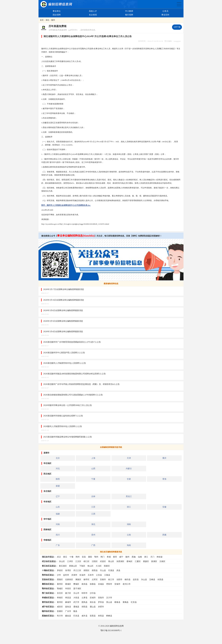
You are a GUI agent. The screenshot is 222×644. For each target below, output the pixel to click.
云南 (129, 535)
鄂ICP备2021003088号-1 (111, 630)
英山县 (109, 602)
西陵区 (60, 579)
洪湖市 (74, 575)
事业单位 (57, 11)
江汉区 (78, 561)
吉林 (93, 496)
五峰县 (152, 579)
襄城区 (68, 584)
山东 (58, 507)
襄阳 (90, 557)
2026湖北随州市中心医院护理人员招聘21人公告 (64, 353)
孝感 (109, 557)
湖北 (47, 20)
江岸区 (70, 561)
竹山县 (103, 570)
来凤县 (101, 616)
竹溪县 (111, 570)
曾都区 (60, 611)
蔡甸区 (130, 561)
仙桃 (140, 557)
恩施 (134, 557)
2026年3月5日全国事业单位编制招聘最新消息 (63, 321)
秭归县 (128, 579)
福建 (58, 514)
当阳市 (119, 579)
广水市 (68, 611)
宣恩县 (93, 616)
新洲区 (154, 561)
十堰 (71, 557)
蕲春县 (117, 602)
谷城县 (101, 584)
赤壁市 (101, 607)
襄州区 (60, 584)
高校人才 (93, 11)
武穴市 (76, 602)
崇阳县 (85, 607)
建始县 (68, 616)
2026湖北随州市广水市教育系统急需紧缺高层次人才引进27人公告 (72, 342)
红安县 (134, 602)
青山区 (111, 561)
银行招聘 (129, 15)
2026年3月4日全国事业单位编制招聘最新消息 (63, 331)
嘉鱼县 (68, 607)
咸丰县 (85, 616)
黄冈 (115, 557)
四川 (58, 535)
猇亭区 (87, 579)
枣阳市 (109, 584)
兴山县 (144, 579)
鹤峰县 (109, 616)
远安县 (136, 579)
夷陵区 (78, 579)
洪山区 (62, 561)
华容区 (68, 589)
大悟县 (76, 598)
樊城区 (76, 584)
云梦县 (85, 598)
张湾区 (68, 570)
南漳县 (85, 584)
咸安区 (60, 607)
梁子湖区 (77, 589)
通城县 (76, 607)
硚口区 (87, 561)
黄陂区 (146, 561)
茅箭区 (60, 570)
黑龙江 (129, 496)
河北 (58, 468)
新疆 (58, 486)
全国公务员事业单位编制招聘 (179, 4)
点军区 (95, 579)
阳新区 (107, 566)
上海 (93, 458)
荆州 (78, 557)
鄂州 (96, 557)
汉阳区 (95, 561)
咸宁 (121, 557)
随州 (53, 20)
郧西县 (95, 570)
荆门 (103, 557)
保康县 (93, 584)
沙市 (59, 575)
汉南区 (162, 561)
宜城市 (117, 584)
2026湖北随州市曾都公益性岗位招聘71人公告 (63, 416)
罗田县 (101, 602)
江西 (93, 514)
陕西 (58, 479)
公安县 (99, 575)
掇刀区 (68, 593)
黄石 (65, 557)
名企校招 (93, 15)
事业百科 (165, 15)
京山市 (76, 593)
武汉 (59, 557)
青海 (164, 479)
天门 (152, 557)
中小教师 (129, 11)
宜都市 (103, 579)
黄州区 (60, 602)
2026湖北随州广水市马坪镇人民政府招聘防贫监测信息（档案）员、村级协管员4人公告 (81, 384)
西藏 (164, 535)
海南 (129, 545)
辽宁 (58, 496)
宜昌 (84, 557)
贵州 (93, 535)
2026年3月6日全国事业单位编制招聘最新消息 (63, 310)
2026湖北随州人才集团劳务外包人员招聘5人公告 (65, 363)
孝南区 (60, 598)
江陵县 (107, 575)
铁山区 (90, 566)
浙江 (129, 507)
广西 (93, 545)
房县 (118, 570)
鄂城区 (60, 589)
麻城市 (68, 602)
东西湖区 (120, 561)
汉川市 (109, 598)
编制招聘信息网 (117, 626)
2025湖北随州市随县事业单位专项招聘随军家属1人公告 (68, 437)
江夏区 (138, 561)
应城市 (93, 598)
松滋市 (83, 575)
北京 (58, 458)
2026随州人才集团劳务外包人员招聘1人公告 (63, 426)
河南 (58, 524)
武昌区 (103, 561)
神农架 (160, 557)
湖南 (129, 524)
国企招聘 (57, 15)
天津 (129, 458)
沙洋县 (93, 593)
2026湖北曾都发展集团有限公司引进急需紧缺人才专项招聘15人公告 (73, 395)
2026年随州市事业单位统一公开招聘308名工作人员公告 (68, 405)
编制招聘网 (56, 4)
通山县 (93, 607)
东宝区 (60, 593)
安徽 (164, 507)
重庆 (164, 458)
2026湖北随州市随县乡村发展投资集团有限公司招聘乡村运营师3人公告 (74, 374)
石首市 (91, 575)
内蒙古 (129, 468)
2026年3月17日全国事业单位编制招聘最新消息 (64, 289)
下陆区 (82, 566)
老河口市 (127, 584)
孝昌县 (68, 598)
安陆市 (101, 598)
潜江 (146, 557)
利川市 (60, 616)
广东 (58, 545)
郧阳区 (87, 570)
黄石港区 (63, 566)
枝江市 (111, 579)
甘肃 (129, 479)
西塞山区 (73, 566)
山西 (93, 468)
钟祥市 (85, 593)
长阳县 (160, 579)
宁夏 (93, 479)
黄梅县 (126, 602)
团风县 (85, 602)
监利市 (66, 575)
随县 (75, 611)
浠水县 (93, 602)
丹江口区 (77, 570)
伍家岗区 (69, 579)
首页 (42, 20)
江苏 (93, 507)
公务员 (165, 11)
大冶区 (99, 566)
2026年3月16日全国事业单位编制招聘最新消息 (64, 300)
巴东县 (76, 616)
